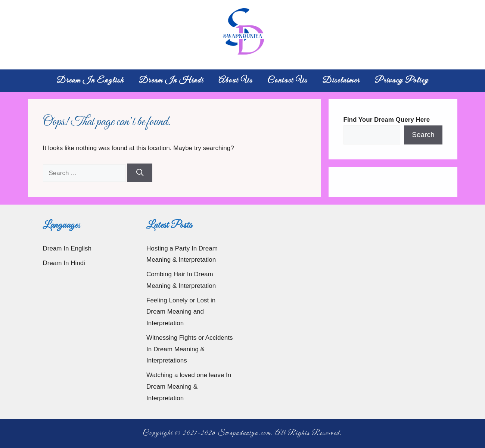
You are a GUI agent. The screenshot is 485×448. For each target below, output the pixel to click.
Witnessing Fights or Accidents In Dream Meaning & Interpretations (189, 349)
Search (423, 135)
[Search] (140, 173)
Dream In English (90, 81)
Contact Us (287, 81)
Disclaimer (341, 81)
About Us (235, 81)
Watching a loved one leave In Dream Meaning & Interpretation (189, 386)
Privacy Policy (402, 81)
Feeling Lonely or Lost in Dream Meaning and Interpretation (181, 312)
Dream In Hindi (171, 81)
